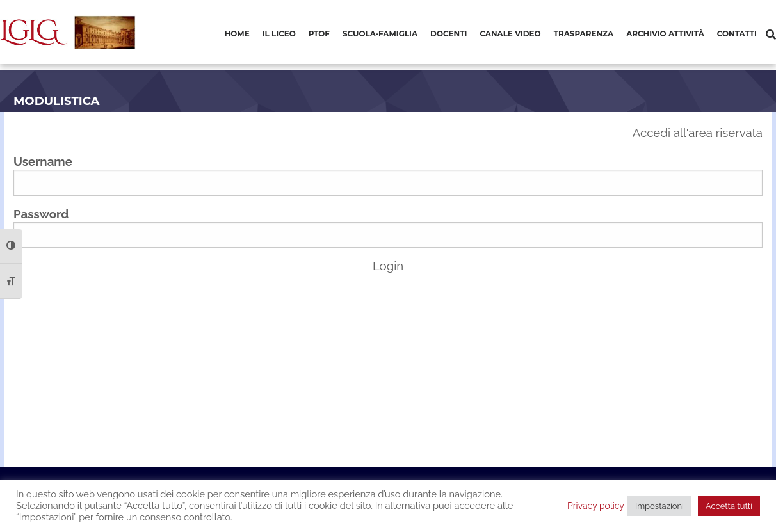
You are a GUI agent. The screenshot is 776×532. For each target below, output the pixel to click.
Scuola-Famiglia (380, 34)
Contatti (737, 34)
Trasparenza (584, 34)
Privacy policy (596, 506)
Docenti (449, 34)
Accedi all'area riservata (698, 133)
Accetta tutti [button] (729, 506)
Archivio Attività (665, 34)
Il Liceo (279, 34)
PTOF (319, 34)
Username (43, 161)
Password (41, 214)
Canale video (510, 34)
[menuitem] (237, 35)
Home (237, 34)
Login (388, 266)
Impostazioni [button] (659, 506)
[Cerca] (771, 35)
